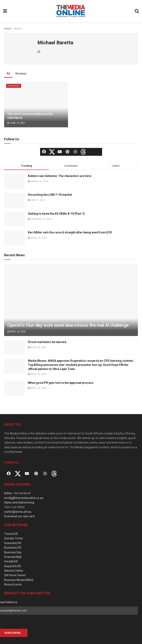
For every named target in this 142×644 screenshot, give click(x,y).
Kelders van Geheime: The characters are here (60, 176)
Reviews (21, 74)
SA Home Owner (15, 575)
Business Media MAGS (19, 580)
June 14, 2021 (16, 123)
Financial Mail (13, 557)
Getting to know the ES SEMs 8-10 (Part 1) (56, 214)
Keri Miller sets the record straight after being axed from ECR (70, 232)
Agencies (14, 86)
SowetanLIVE (13, 543)
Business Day (13, 552)
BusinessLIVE (13, 548)
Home (8, 29)
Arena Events (13, 584)
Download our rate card (19, 516)
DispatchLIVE (13, 566)
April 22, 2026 (37, 388)
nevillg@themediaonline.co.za (24, 498)
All (8, 74)
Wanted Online (14, 571)
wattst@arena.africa (18, 512)
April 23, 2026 (16, 332)
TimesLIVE (11, 534)
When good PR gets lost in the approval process (61, 383)
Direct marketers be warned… (48, 342)
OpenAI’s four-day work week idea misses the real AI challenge (68, 325)
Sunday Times (14, 538)
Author (18, 29)
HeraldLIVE (11, 561)
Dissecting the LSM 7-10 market (50, 195)
